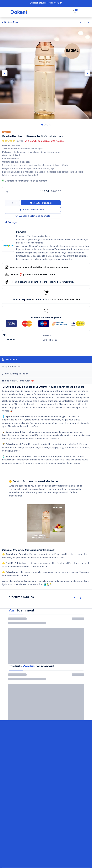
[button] (5, 73)
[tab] (46, 381)
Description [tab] (10, 360)
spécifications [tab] (11, 367)
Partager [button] (11, 222)
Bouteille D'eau (10, 22)
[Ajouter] (17, 203)
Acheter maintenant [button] (33, 210)
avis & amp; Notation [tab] (15, 374)
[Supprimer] (8, 203)
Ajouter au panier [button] (41, 203)
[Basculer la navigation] (80, 12)
